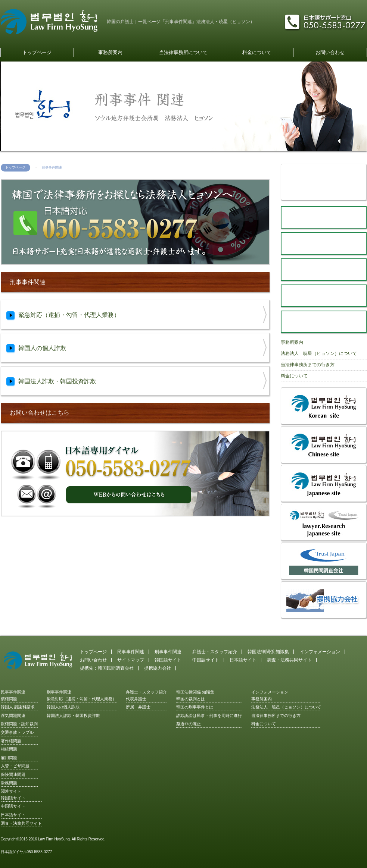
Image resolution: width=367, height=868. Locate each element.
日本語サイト (243, 660)
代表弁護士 (136, 699)
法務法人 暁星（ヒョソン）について (319, 353)
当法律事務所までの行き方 (308, 365)
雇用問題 (9, 758)
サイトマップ (131, 660)
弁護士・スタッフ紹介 (215, 652)
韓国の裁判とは (191, 699)
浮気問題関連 (13, 716)
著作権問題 (11, 741)
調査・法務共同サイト (289, 660)
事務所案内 (110, 52)
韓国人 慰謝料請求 (18, 707)
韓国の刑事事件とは (195, 707)
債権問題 (9, 699)
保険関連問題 (13, 774)
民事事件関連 (131, 652)
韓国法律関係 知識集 (268, 652)
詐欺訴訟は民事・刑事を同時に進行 (209, 716)
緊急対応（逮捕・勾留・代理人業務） (82, 699)
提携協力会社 (158, 668)
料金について (257, 52)
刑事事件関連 (168, 652)
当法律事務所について (183, 52)
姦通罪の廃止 (189, 724)
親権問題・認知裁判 (19, 724)
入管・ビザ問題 (15, 766)
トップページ (37, 52)
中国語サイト (206, 660)
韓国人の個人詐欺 (63, 707)
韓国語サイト (168, 660)
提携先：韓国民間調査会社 (107, 668)
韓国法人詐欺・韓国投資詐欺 (73, 716)
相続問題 (9, 749)
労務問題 (9, 783)
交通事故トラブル (17, 732)
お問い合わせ (330, 52)
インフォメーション (320, 652)
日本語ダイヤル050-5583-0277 (27, 852)
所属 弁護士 (138, 707)
